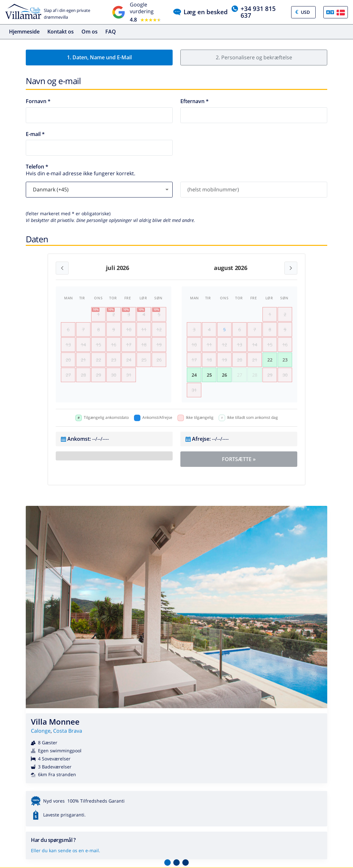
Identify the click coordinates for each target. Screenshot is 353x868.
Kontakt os (61, 32)
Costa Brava (68, 731)
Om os (90, 32)
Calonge (41, 731)
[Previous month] (62, 268)
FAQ (111, 32)
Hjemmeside (24, 32)
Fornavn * (38, 101)
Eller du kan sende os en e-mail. (66, 850)
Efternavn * (195, 101)
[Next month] (291, 268)
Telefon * (37, 167)
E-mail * (35, 134)
